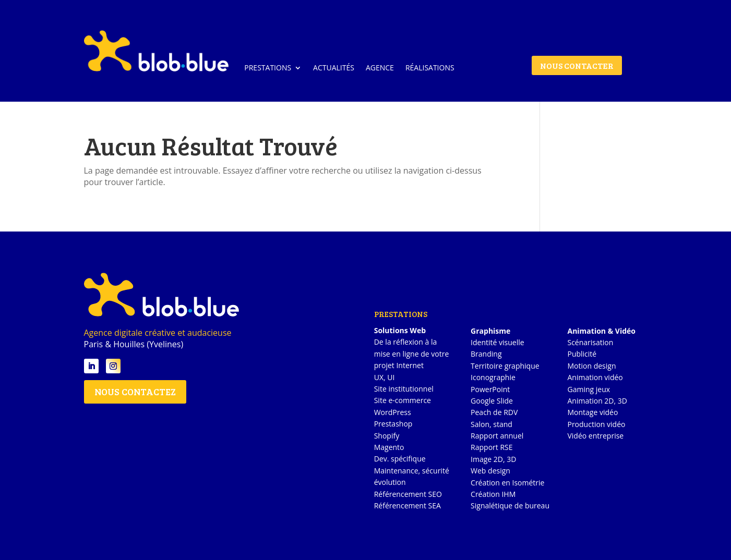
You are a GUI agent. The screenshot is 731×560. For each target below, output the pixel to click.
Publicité (582, 354)
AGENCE (380, 68)
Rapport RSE (492, 447)
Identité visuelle (498, 342)
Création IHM (493, 494)
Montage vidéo (592, 412)
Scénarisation (590, 342)
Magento (389, 447)
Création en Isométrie (507, 483)
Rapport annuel (497, 436)
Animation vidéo (595, 377)
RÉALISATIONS (430, 68)
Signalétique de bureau (510, 506)
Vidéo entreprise (595, 436)
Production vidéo (596, 424)
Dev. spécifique (400, 459)
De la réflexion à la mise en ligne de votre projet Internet (412, 354)
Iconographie (493, 377)
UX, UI (385, 377)
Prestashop (393, 424)
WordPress (393, 412)
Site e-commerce (403, 400)
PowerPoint (490, 389)
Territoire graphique (505, 366)
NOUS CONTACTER (577, 65)
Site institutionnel (404, 389)
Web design (490, 471)
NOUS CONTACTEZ (135, 392)
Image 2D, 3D (493, 459)
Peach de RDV (494, 412)
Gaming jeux (589, 389)
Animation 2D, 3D (597, 401)
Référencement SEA (408, 506)
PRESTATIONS (268, 68)
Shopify (387, 436)
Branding (486, 354)
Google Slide (492, 401)
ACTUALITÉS (334, 68)
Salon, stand (492, 424)
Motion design (591, 366)
